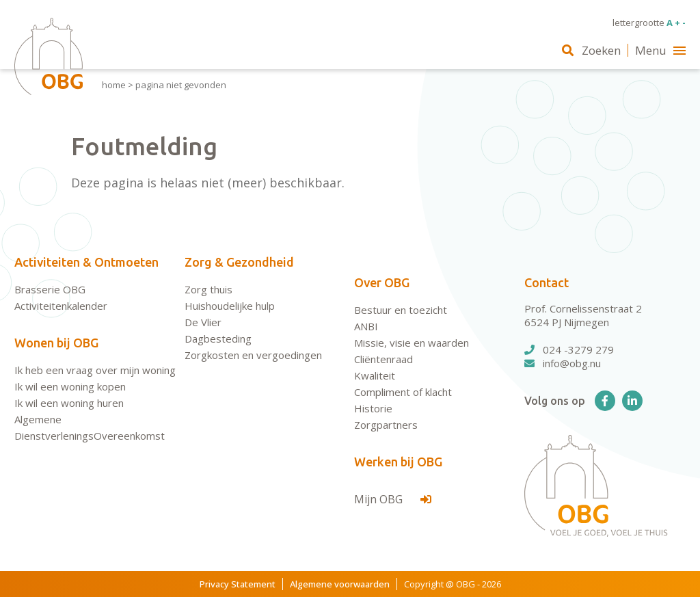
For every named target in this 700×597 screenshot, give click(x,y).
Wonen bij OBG (56, 343)
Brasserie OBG (50, 289)
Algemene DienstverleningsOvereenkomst (90, 427)
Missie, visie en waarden (412, 343)
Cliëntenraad (383, 359)
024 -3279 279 (569, 349)
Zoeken (591, 50)
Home (114, 85)
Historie (373, 408)
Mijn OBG (393, 499)
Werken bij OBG (398, 462)
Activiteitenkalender (61, 306)
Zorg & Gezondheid (239, 262)
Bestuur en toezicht (401, 310)
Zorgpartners (386, 425)
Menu (660, 50)
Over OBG (382, 282)
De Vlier (203, 322)
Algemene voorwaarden (340, 584)
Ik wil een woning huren (69, 403)
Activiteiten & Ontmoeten (86, 262)
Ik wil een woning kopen (70, 386)
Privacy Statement (238, 584)
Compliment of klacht (403, 392)
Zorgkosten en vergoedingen (253, 355)
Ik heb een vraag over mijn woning (95, 370)
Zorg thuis (208, 289)
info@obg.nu (563, 363)
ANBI (366, 326)
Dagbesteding (218, 339)
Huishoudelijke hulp (230, 306)
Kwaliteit (375, 375)
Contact (547, 282)
